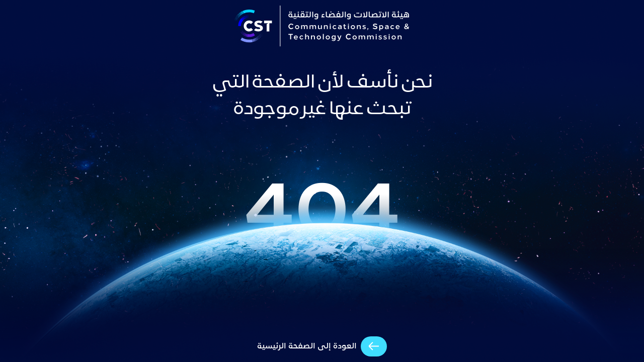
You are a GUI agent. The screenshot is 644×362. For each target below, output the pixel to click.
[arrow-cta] (322, 346)
